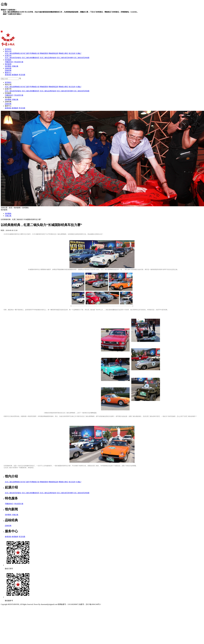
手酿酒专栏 (9, 62)
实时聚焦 (8, 66)
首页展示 (8, 49)
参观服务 (15, 75)
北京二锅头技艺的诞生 (13, 58)
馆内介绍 (8, 51)
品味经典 (8, 68)
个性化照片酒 (18, 62)
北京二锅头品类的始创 (48, 58)
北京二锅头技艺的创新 (81, 58)
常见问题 (22, 75)
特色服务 (8, 60)
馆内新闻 (8, 64)
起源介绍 (8, 56)
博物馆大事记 (63, 53)
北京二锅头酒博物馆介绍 (14, 53)
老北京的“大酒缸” (75, 53)
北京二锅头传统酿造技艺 (30, 58)
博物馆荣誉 (44, 53)
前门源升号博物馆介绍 (31, 53)
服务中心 (8, 73)
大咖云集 (15, 66)
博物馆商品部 (53, 53)
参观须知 (8, 75)
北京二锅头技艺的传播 (65, 58)
